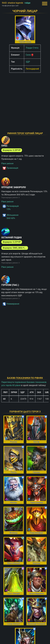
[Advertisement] (25, 99)
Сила (28, 55)
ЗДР (28, 62)
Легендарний (32, 69)
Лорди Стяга (32, 48)
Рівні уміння (7, 163)
